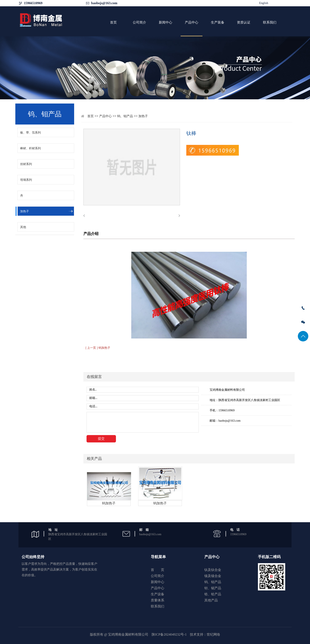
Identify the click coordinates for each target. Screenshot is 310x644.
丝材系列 (26, 164)
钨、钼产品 (125, 116)
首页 (113, 22)
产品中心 (192, 22)
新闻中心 (166, 22)
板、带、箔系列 (30, 133)
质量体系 (158, 600)
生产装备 (218, 22)
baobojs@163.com (104, 3)
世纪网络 (213, 634)
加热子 (25, 211)
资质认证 (244, 22)
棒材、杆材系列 (30, 148)
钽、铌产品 (213, 588)
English (264, 3)
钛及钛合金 (213, 570)
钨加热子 (109, 503)
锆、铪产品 (213, 594)
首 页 (158, 570)
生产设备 (158, 594)
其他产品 (211, 600)
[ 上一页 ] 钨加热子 (98, 348)
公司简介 (139, 22)
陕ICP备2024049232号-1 (169, 634)
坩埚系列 (26, 180)
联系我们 (270, 22)
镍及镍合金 (213, 576)
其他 (23, 227)
